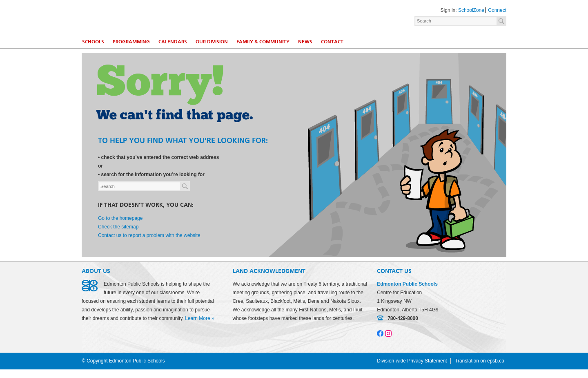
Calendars (173, 42)
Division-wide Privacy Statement (412, 361)
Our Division (212, 42)
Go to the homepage (120, 218)
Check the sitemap (118, 227)
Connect (497, 10)
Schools (93, 42)
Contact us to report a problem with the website (149, 235)
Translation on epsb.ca (480, 361)
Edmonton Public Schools (153, 17)
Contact (332, 42)
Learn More (197, 318)
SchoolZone (471, 10)
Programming (131, 42)
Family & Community (263, 42)
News (305, 42)
